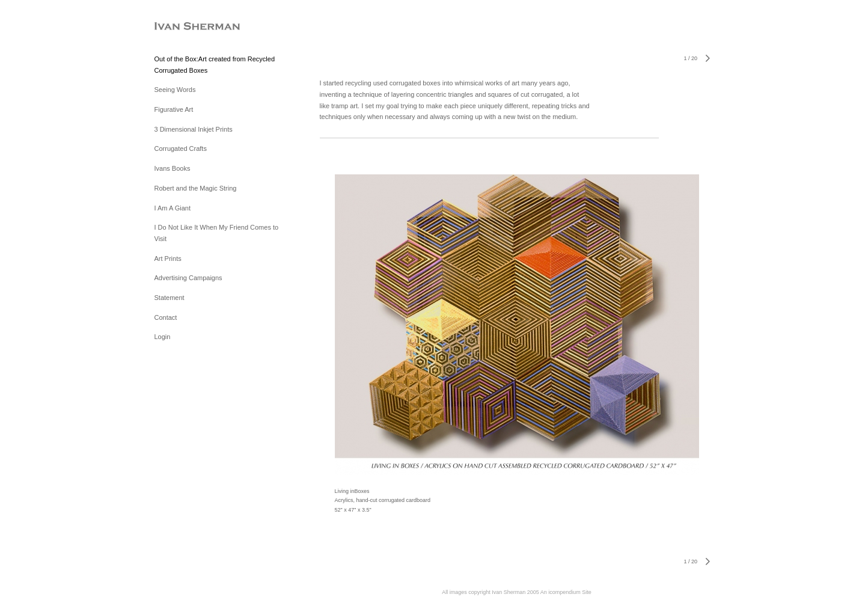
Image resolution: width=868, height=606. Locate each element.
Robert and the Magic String (196, 188)
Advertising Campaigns (188, 278)
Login (163, 337)
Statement (170, 298)
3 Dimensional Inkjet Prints (194, 129)
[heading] (185, 27)
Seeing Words (175, 90)
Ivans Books (173, 168)
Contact (166, 317)
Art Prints (168, 259)
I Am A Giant (173, 208)
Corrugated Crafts (181, 148)
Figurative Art (174, 109)
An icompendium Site (566, 592)
